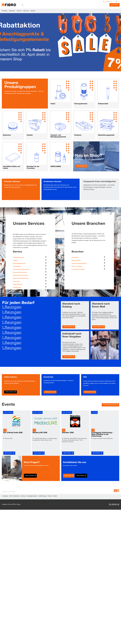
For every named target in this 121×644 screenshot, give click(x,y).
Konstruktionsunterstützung (21, 270)
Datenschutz (16, 496)
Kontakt (55, 496)
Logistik (15, 261)
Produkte (5, 11)
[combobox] (117, 1)
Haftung (23, 496)
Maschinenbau (76, 261)
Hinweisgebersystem (32, 496)
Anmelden (115, 5)
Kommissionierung (18, 258)
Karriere (33, 11)
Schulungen (16, 281)
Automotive (75, 258)
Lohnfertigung (17, 267)
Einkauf (50, 496)
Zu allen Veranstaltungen (110, 405)
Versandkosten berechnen (21, 275)
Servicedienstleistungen (20, 273)
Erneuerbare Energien (78, 270)
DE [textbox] (116, 1)
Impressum (6, 496)
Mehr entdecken (81, 166)
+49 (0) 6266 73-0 (109, 1)
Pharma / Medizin (77, 267)
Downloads (16, 290)
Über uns (26, 11)
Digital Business (18, 284)
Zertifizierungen (42, 496)
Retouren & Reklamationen (21, 278)
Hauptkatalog (17, 287)
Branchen (12, 11)
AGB (11, 496)
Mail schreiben (81, 476)
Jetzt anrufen (68, 476)
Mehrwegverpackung (19, 264)
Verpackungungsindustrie (79, 264)
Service (19, 11)
